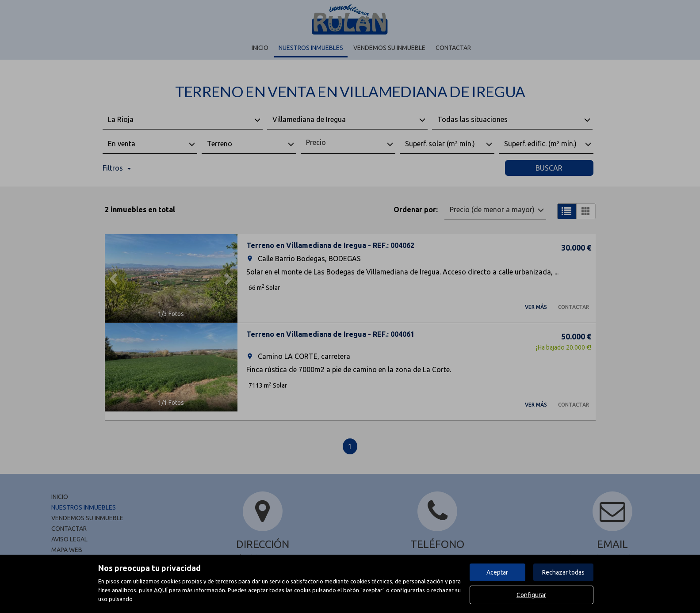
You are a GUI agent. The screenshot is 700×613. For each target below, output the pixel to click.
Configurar (531, 595)
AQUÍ (161, 590)
